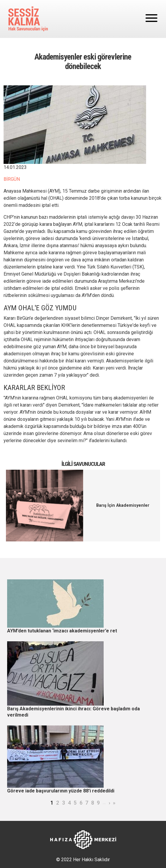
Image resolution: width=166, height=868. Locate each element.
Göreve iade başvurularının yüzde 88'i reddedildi (61, 791)
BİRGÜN (12, 179)
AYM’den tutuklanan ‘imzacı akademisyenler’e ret (62, 631)
